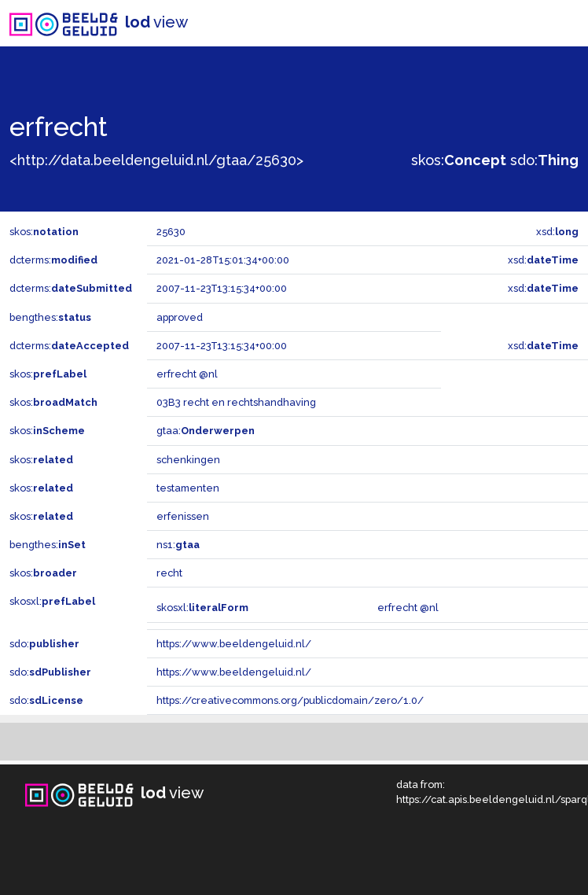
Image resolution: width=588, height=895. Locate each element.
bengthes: (50, 317)
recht (169, 573)
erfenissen (183, 516)
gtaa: (206, 431)
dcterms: (53, 260)
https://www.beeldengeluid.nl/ (234, 644)
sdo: (544, 160)
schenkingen (188, 460)
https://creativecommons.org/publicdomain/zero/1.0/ (290, 700)
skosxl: (52, 601)
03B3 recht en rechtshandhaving (236, 402)
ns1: (178, 545)
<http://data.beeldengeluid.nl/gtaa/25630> (156, 160)
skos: (459, 160)
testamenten (188, 488)
